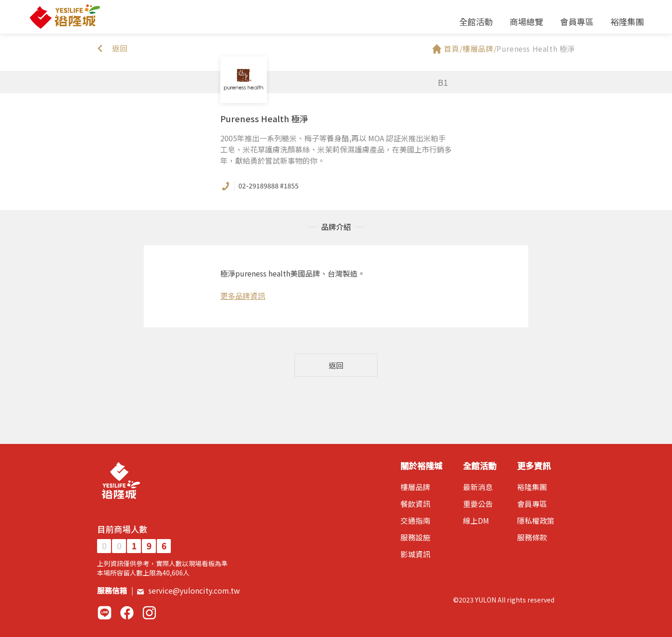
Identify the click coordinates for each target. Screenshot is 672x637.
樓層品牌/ (479, 48)
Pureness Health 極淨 (536, 48)
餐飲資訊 (415, 504)
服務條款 (532, 537)
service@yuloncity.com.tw (188, 590)
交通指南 (415, 520)
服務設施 (415, 537)
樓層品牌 (415, 487)
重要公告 (478, 504)
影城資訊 (415, 554)
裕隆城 (64, 17)
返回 (336, 365)
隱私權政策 (536, 520)
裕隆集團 (627, 21)
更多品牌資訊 (243, 296)
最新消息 (478, 487)
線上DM (476, 520)
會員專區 (577, 21)
